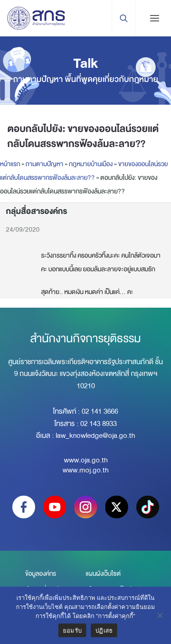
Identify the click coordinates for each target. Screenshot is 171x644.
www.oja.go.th (86, 460)
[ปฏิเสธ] (160, 615)
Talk (85, 63)
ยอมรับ (72, 631)
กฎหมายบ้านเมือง (91, 164)
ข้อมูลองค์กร (41, 573)
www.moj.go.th (85, 470)
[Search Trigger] (123, 18)
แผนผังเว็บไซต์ (103, 573)
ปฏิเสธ (104, 631)
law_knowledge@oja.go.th (95, 436)
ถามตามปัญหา (44, 164)
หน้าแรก (10, 164)
